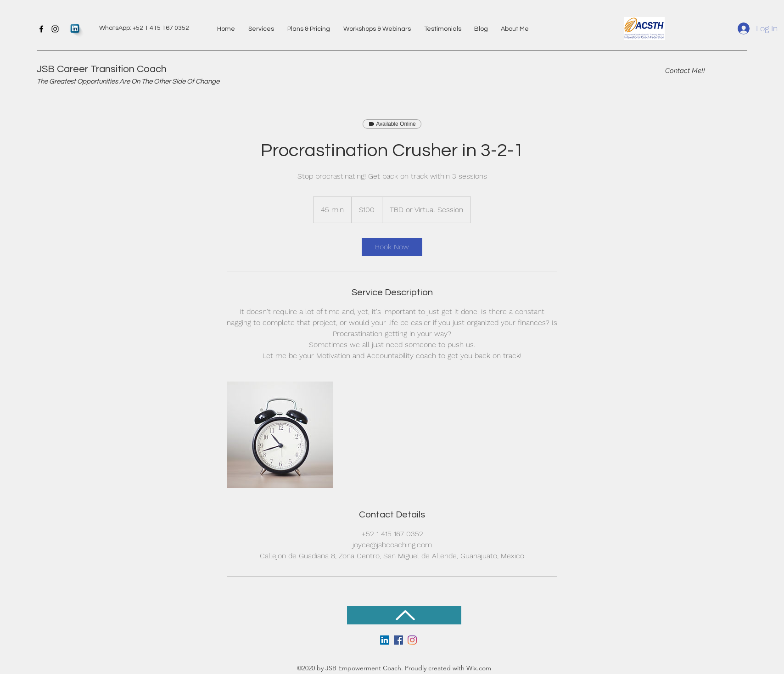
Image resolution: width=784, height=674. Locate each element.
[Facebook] (41, 29)
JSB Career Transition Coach (102, 69)
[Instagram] (55, 29)
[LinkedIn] (385, 640)
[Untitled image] (280, 435)
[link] (392, 247)
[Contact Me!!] (685, 71)
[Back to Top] (404, 615)
